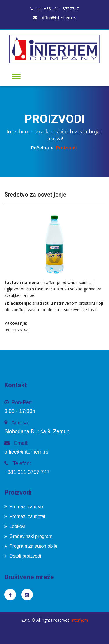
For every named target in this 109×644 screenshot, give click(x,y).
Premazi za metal (25, 517)
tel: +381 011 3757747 (54, 9)
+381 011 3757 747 (27, 472)
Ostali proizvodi (23, 556)
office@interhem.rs (54, 18)
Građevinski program (28, 536)
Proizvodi (66, 148)
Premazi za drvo (24, 507)
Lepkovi (15, 526)
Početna (40, 148)
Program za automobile (31, 546)
